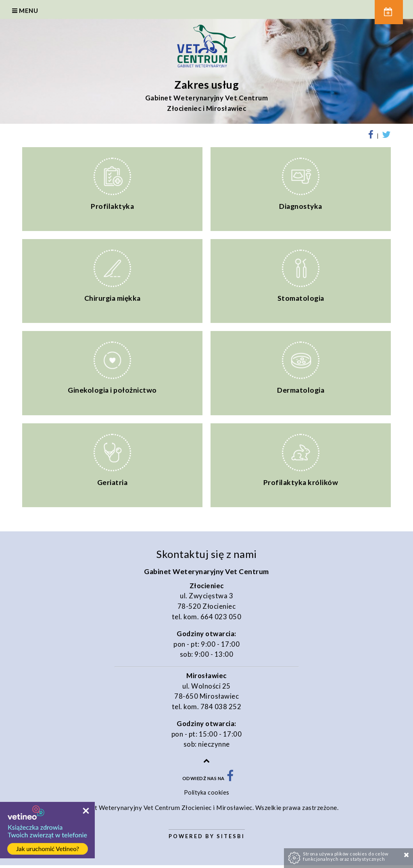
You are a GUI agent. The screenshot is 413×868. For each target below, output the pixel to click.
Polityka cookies (207, 796)
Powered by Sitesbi (207, 839)
